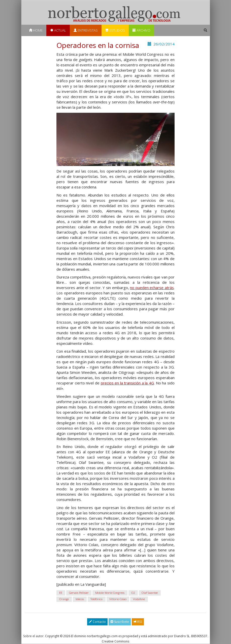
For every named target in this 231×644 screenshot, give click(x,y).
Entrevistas (86, 30)
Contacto (97, 622)
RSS (138, 622)
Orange (64, 599)
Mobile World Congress (110, 593)
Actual (58, 30)
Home (36, 30)
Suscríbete (120, 622)
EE (61, 593)
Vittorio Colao (118, 599)
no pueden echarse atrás (152, 288)
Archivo (141, 30)
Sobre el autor (33, 636)
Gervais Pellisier (79, 593)
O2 (133, 593)
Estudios (115, 30)
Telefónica (96, 599)
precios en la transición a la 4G (127, 383)
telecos (80, 599)
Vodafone (139, 599)
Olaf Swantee (150, 593)
